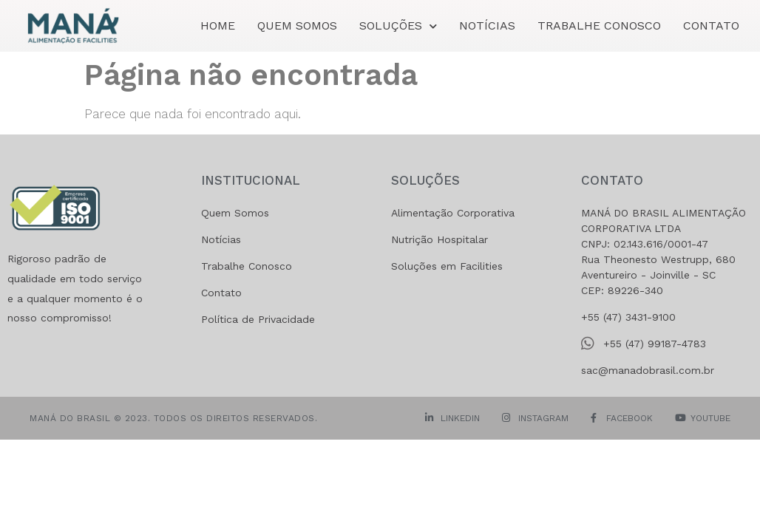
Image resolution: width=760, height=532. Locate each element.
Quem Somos (297, 25)
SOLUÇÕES (398, 26)
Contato (711, 25)
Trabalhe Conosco (599, 25)
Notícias (487, 25)
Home (218, 25)
